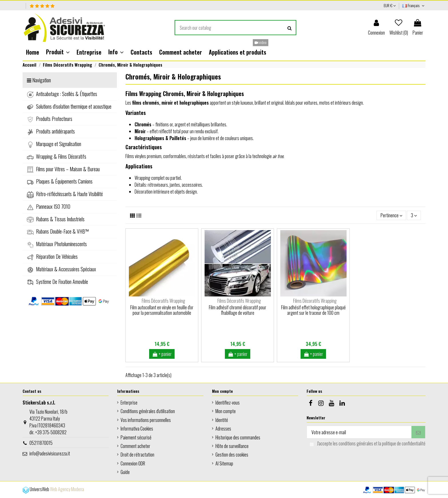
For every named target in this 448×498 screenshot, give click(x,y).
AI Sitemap (224, 463)
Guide (125, 472)
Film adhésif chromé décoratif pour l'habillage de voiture (238, 310)
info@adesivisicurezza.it (50, 453)
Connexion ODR (133, 463)
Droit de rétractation (137, 455)
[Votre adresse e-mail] (359, 432)
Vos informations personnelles (146, 420)
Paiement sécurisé (136, 437)
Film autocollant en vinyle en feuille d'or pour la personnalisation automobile (162, 310)
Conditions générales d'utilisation (148, 411)
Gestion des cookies (232, 455)
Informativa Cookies (137, 429)
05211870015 (41, 443)
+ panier (162, 354)
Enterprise (129, 403)
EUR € (390, 5)
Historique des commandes (238, 437)
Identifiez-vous (228, 403)
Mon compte (226, 411)
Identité (222, 420)
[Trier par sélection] (391, 215)
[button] (58, 52)
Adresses (223, 429)
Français (414, 5)
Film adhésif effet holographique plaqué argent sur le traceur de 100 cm (313, 310)
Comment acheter (135, 446)
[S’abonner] (418, 432)
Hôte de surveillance (232, 446)
